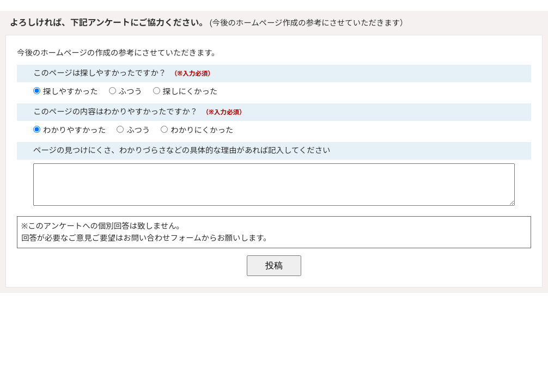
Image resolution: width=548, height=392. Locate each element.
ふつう (130, 92)
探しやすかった (71, 92)
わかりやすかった (74, 130)
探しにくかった (190, 92)
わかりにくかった (202, 130)
